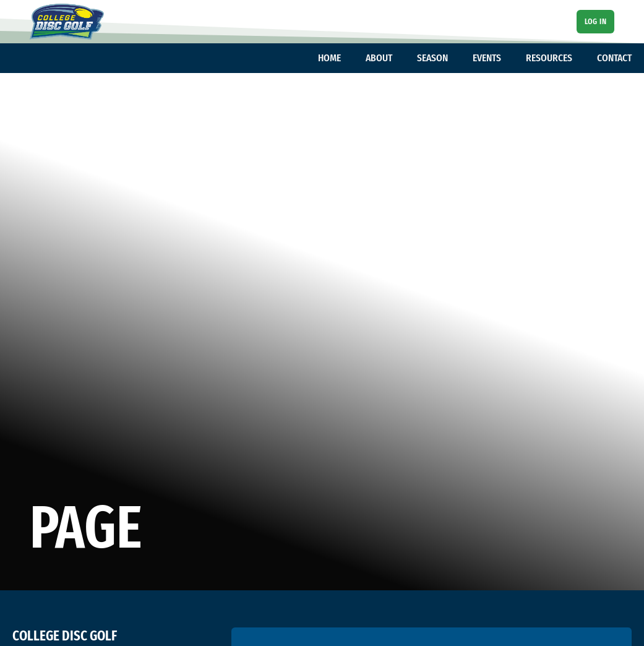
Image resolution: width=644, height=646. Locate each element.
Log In (595, 21)
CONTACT (614, 58)
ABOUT (379, 58)
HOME (329, 58)
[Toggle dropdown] (347, 58)
